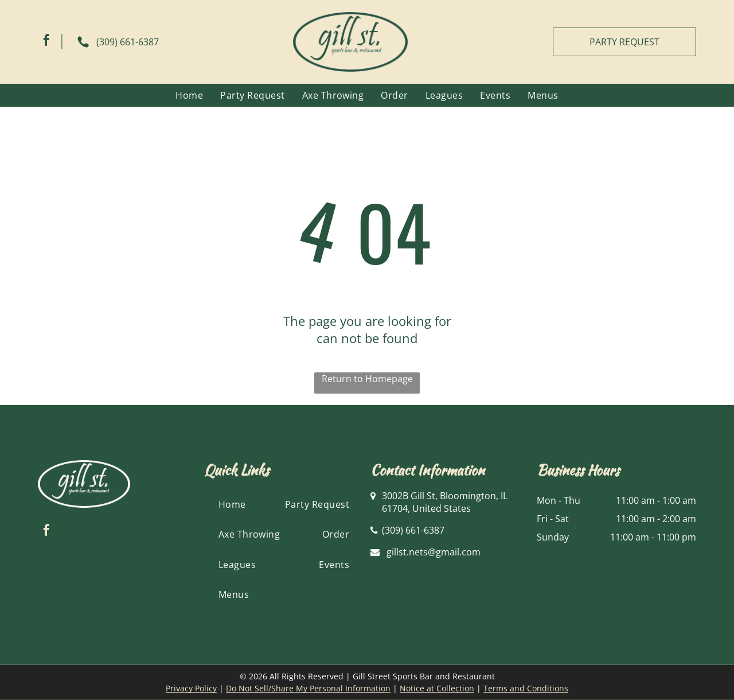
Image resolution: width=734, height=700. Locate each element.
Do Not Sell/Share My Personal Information (308, 688)
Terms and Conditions (526, 688)
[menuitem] (189, 95)
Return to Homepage (367, 379)
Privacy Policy (191, 688)
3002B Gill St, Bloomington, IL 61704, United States (445, 502)
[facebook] (46, 42)
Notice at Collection (437, 688)
